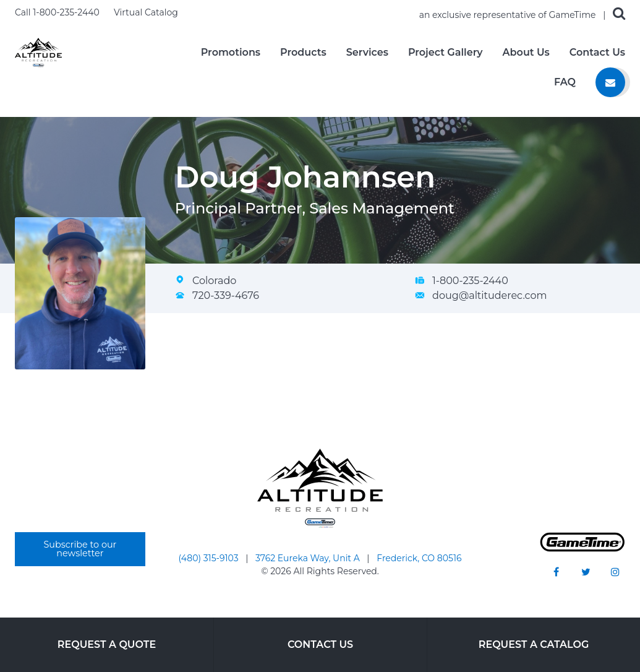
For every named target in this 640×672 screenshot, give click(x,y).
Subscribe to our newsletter (80, 549)
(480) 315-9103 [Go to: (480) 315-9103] (210, 558)
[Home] (38, 52)
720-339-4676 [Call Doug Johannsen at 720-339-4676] (226, 295)
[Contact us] (610, 82)
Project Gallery (446, 53)
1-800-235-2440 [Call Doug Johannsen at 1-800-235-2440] (470, 281)
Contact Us (597, 53)
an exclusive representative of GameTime (509, 15)
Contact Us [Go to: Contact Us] (320, 644)
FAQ (565, 82)
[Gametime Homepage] (582, 549)
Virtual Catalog (146, 12)
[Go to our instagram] (615, 572)
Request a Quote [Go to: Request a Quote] (107, 644)
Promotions (231, 53)
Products (303, 53)
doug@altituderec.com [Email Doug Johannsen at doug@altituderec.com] (489, 295)
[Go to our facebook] (556, 572)
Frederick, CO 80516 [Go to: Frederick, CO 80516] (419, 558)
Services (367, 53)
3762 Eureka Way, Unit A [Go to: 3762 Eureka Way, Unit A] (309, 558)
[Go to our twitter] (586, 572)
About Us (526, 53)
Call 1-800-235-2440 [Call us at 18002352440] (58, 12)
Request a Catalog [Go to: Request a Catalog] (534, 644)
